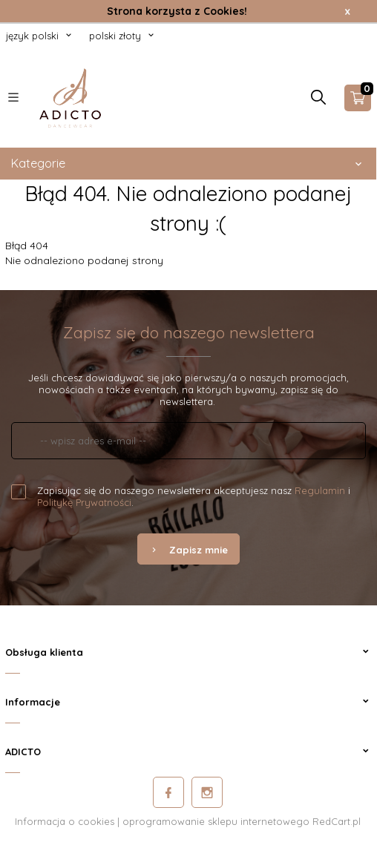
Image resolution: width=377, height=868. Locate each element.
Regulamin (320, 490)
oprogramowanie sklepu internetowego (216, 821)
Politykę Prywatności (84, 502)
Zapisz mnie (188, 550)
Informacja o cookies (65, 821)
